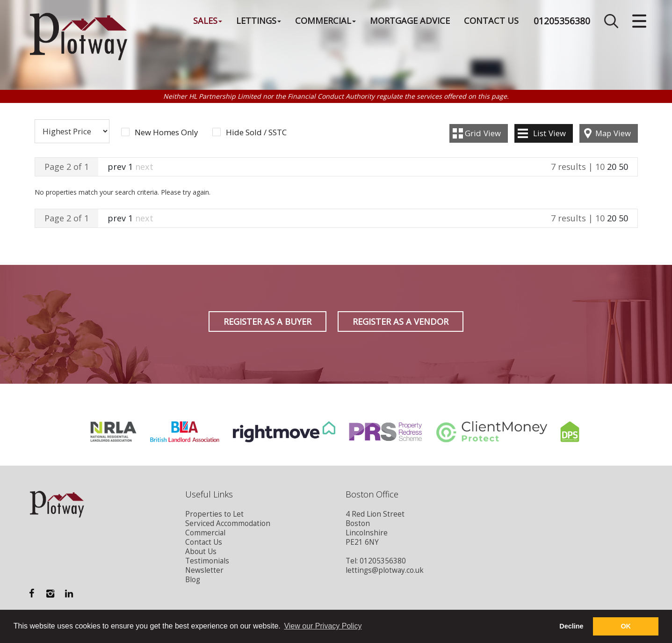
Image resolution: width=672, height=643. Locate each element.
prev (117, 167)
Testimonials (207, 561)
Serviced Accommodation (228, 523)
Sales (208, 21)
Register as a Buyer (267, 321)
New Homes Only (166, 132)
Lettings (259, 21)
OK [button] (626, 626)
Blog (193, 580)
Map (613, 133)
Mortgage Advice (410, 21)
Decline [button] (571, 626)
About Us (201, 552)
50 (623, 167)
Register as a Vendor (401, 321)
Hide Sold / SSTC (256, 132)
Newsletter (204, 570)
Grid (483, 133)
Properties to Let (214, 514)
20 (612, 167)
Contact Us (491, 21)
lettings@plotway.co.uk (385, 570)
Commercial (325, 21)
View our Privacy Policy (323, 626)
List (549, 133)
